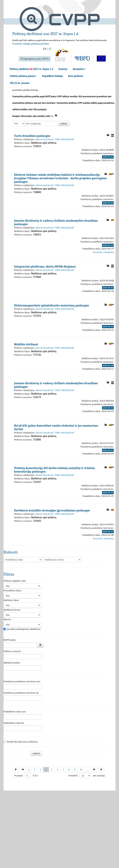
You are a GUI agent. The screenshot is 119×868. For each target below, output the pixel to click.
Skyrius (7, 619)
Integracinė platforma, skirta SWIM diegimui (45, 266)
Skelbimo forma (12, 610)
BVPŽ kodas (10, 640)
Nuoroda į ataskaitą (103, 252)
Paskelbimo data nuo (15, 712)
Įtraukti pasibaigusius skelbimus (22, 629)
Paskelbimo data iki (14, 723)
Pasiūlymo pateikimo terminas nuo (22, 681)
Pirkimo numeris (12, 651)
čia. (52, 116)
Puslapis (19, 775)
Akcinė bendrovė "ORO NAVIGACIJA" (55, 139)
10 (81, 770)
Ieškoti (64, 124)
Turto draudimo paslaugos (32, 136)
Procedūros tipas (12, 590)
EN (45, 49)
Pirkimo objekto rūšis (15, 581)
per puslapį (99, 775)
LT (50, 49)
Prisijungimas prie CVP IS (35, 59)
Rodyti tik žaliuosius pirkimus (21, 742)
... (88, 770)
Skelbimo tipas (11, 600)
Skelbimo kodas (12, 663)
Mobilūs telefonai (26, 344)
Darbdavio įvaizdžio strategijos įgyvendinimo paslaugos (52, 510)
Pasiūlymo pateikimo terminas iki (21, 693)
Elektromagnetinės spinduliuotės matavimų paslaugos (51, 305)
